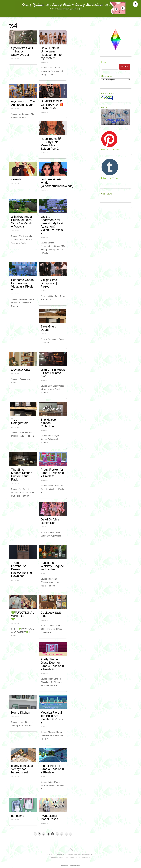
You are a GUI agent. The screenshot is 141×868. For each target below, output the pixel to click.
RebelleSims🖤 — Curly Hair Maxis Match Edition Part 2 (51, 144)
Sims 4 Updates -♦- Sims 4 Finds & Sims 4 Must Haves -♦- (69, 854)
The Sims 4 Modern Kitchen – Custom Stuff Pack (23, 475)
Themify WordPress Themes (80, 857)
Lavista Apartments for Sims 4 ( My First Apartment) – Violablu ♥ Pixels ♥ (52, 225)
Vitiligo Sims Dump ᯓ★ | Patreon (49, 283)
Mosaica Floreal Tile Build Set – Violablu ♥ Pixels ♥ (52, 717)
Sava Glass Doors (48, 328)
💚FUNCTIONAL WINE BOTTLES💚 (23, 616)
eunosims (18, 816)
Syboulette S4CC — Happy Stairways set (23, 51)
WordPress (64, 857)
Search (104, 62)
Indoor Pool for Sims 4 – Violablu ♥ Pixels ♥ (52, 769)
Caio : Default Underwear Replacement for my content (52, 53)
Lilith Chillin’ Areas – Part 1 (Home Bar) (53, 373)
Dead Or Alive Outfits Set (50, 521)
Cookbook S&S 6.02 (51, 614)
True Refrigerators (21, 421)
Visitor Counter (107, 194)
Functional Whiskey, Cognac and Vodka (52, 566)
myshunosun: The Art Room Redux (23, 103)
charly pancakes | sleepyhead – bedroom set (23, 769)
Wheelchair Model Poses (49, 817)
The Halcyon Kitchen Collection (49, 423)
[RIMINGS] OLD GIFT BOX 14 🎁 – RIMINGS (52, 105)
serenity (16, 179)
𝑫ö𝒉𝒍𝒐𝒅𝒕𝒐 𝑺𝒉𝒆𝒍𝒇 (22, 370)
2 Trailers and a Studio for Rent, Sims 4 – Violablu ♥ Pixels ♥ (23, 222)
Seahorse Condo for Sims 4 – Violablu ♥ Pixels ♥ (22, 285)
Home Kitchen (21, 713)
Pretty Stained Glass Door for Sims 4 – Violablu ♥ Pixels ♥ (52, 664)
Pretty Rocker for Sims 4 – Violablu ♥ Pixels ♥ (52, 473)
